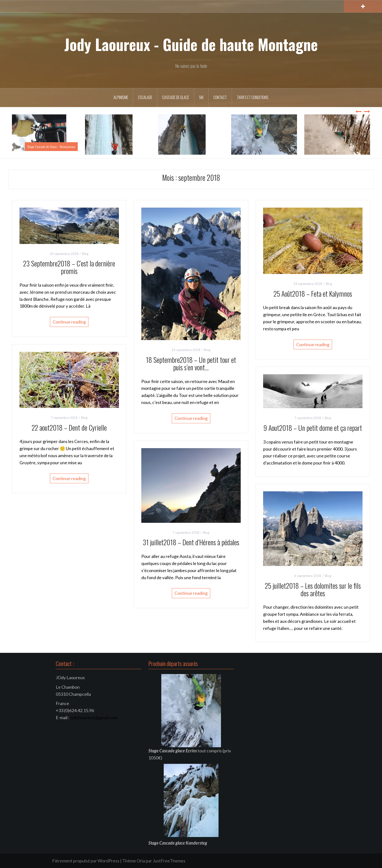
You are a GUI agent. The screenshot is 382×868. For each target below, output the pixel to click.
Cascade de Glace (176, 97)
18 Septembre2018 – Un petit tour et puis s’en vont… (191, 363)
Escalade (145, 97)
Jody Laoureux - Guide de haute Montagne (191, 44)
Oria (141, 861)
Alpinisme (121, 97)
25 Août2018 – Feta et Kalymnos (313, 294)
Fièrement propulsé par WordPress (86, 861)
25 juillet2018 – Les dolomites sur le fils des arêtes (313, 589)
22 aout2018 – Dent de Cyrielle (69, 428)
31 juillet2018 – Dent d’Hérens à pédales (191, 542)
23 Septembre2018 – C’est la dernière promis (69, 267)
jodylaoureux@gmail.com (94, 717)
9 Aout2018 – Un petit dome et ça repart (313, 428)
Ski (201, 97)
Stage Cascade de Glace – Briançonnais (51, 146)
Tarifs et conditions (253, 97)
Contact (220, 97)
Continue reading (69, 322)
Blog (85, 254)
